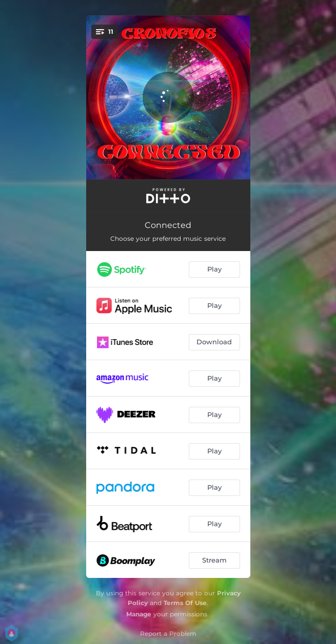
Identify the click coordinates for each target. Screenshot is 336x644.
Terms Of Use (185, 603)
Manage (139, 614)
